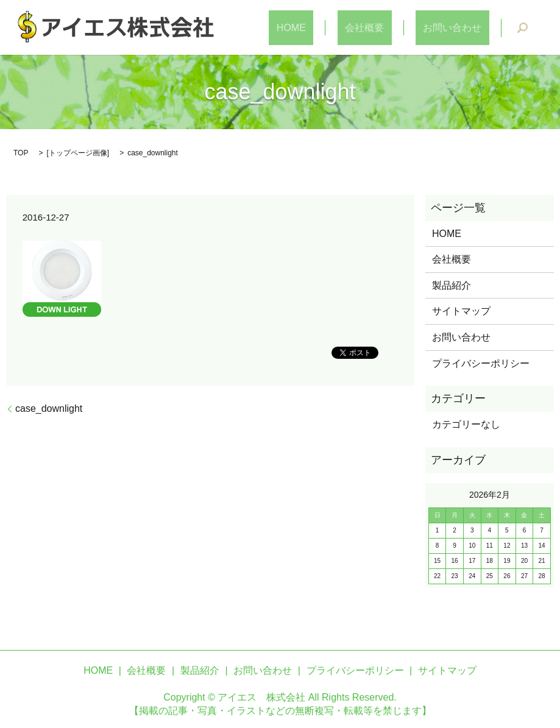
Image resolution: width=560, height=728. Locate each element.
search (522, 28)
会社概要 (387, 28)
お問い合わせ (460, 28)
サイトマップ (461, 311)
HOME (329, 28)
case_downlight (49, 408)
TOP (21, 153)
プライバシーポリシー (481, 363)
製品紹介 (452, 285)
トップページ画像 (78, 153)
